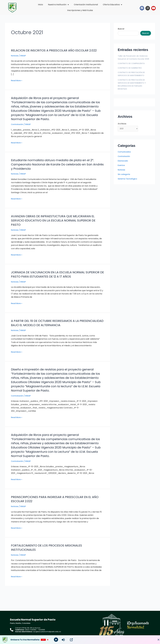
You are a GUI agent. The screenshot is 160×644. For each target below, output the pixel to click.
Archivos (122, 127)
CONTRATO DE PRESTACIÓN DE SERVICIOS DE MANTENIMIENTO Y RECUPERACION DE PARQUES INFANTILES (134, 87)
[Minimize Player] (156, 640)
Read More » (17, 85)
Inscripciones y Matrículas (80, 10)
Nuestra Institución (58, 5)
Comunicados (124, 155)
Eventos (122, 169)
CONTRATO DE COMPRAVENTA (133, 66)
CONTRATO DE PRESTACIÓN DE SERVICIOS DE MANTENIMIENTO (133, 77)
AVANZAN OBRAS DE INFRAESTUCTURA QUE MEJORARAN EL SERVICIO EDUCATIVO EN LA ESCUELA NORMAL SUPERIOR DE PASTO (57, 225)
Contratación (18, 129)
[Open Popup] (72, 640)
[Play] (56, 640)
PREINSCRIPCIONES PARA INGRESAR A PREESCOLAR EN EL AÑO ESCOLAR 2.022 (55, 507)
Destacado (123, 164)
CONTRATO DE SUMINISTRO (131, 71)
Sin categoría (124, 178)
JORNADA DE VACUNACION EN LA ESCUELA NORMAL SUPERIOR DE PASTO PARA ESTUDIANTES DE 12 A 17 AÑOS (54, 278)
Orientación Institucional (86, 5)
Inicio (40, 5)
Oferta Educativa (112, 5)
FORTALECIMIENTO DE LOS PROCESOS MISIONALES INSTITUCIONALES (49, 556)
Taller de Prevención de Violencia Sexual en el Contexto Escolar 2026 (134, 59)
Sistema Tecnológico (128, 182)
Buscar (121, 29)
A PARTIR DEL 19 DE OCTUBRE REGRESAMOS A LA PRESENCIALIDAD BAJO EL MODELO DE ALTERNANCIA (51, 327)
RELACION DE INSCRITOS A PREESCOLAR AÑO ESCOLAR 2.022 (53, 52)
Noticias (15, 60)
